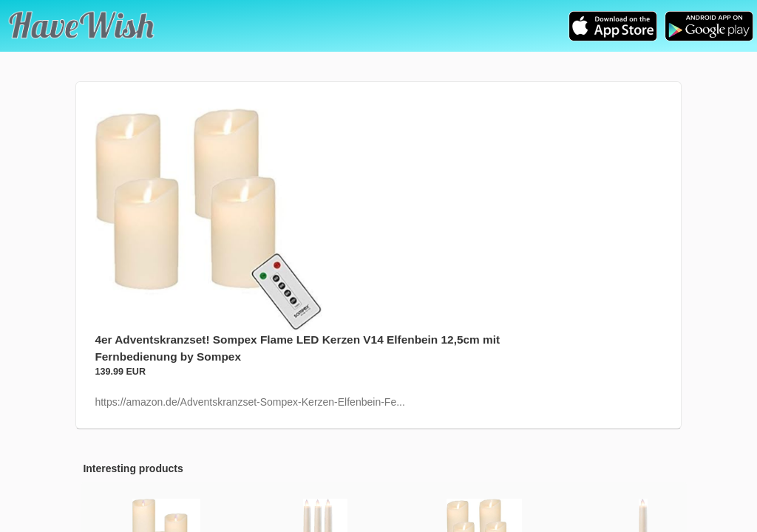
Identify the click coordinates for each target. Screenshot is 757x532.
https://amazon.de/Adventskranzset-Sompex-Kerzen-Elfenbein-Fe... (249, 402)
